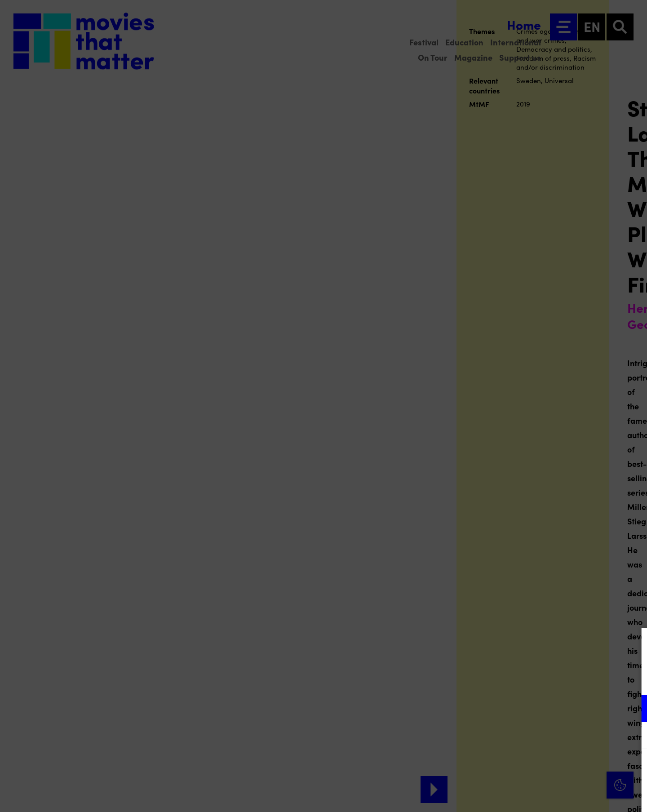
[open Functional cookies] (633, 710)
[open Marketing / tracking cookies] (633, 737)
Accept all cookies (571, 769)
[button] (562, 708)
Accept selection (571, 795)
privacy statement (535, 679)
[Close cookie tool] (633, 644)
